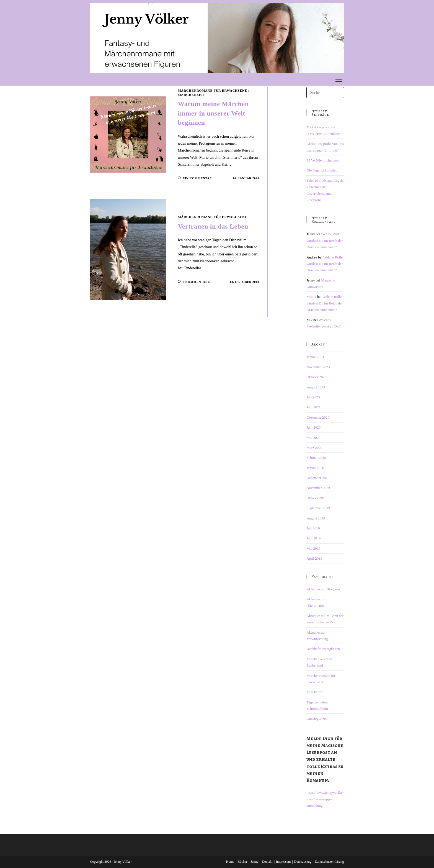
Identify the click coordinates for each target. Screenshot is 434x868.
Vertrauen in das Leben (213, 226)
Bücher (243, 862)
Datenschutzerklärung (329, 862)
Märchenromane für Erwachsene (212, 91)
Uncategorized (317, 719)
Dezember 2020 (318, 417)
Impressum (283, 862)
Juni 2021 (313, 407)
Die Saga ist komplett (322, 170)
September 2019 (318, 508)
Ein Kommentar (197, 178)
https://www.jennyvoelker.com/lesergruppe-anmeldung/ (325, 799)
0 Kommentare (196, 282)
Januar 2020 (315, 468)
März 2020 (314, 448)
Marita (311, 297)
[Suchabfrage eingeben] (325, 93)
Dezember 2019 (318, 478)
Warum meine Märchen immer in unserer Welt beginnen (213, 113)
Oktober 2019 (316, 498)
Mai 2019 (313, 548)
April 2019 (314, 558)
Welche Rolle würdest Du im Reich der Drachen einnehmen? (325, 240)
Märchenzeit (191, 95)
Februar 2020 (316, 458)
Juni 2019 (313, 538)
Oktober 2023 (316, 377)
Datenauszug (303, 862)
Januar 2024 (315, 357)
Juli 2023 (313, 397)
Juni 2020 (313, 427)
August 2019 (316, 518)
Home (230, 862)
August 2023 (316, 387)
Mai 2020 (313, 438)
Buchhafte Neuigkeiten (323, 649)
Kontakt (267, 862)
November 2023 (318, 367)
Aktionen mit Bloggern (323, 589)
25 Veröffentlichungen (322, 160)
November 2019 (318, 488)
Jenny (255, 862)
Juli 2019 (313, 528)
